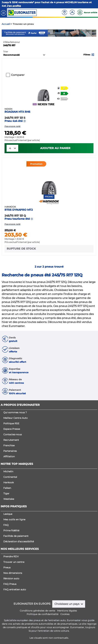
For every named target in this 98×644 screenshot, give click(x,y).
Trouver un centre (14, 562)
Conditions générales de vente (37, 611)
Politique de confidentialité (42, 614)
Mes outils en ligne (14, 519)
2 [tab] (49, 33)
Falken (7, 488)
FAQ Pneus (10, 584)
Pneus (7, 567)
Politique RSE (11, 423)
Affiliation (9, 456)
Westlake (9, 499)
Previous (4, 33)
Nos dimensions (13, 573)
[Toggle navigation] (4, 13)
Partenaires (10, 451)
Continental (10, 477)
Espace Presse (12, 429)
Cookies (65, 614)
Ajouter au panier (55, 148)
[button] (89, 54)
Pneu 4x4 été (49, 115)
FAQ (6, 525)
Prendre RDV (11, 556)
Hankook (9, 482)
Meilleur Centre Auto (15, 418)
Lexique (8, 514)
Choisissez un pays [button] (67, 604)
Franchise (9, 445)
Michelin (8, 471)
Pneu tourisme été (49, 213)
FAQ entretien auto (15, 589)
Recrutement (11, 440)
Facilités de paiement (16, 536)
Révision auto (11, 578)
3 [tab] (54, 33)
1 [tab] (44, 33)
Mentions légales (67, 611)
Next (94, 33)
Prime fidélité (11, 530)
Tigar (6, 493)
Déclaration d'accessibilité (19, 541)
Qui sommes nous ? (15, 412)
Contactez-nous (13, 434)
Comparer (18, 75)
